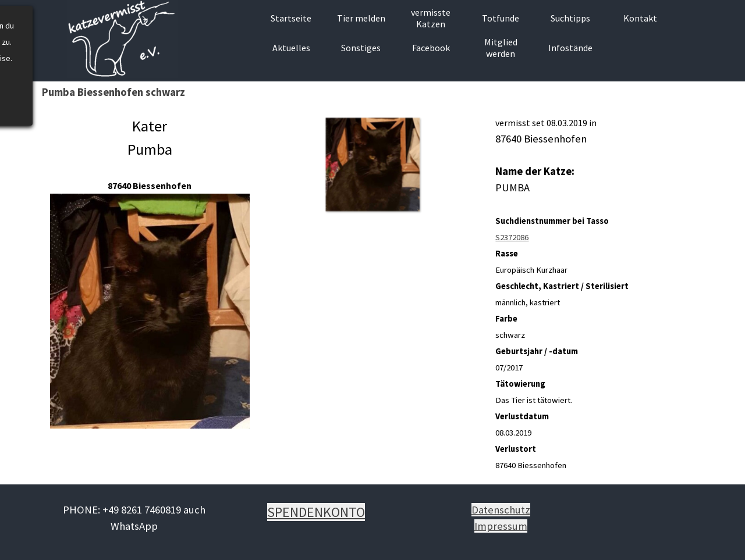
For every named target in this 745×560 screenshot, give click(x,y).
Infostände (570, 48)
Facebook (431, 48)
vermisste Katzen (431, 18)
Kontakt (640, 18)
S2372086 (512, 237)
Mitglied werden (501, 48)
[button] (372, 164)
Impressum (501, 526)
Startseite (291, 18)
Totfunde (501, 18)
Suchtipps (570, 18)
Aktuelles (291, 48)
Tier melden (361, 18)
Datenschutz (501, 510)
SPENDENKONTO (316, 512)
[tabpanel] (150, 272)
